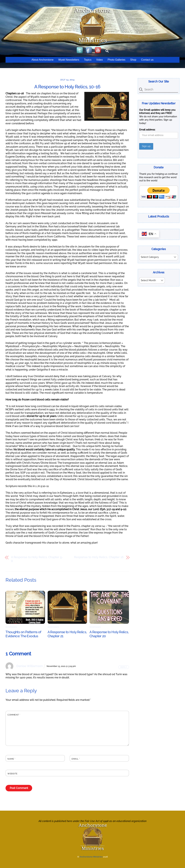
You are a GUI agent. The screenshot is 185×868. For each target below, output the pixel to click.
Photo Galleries (116, 60)
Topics (88, 60)
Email (76, 759)
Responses (11, 627)
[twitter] (80, 50)
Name (11, 759)
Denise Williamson (30, 666)
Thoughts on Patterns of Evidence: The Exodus (23, 634)
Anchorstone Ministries (91, 857)
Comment (14, 715)
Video (99, 60)
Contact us (147, 60)
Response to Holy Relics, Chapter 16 (99, 557)
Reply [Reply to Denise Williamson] (124, 667)
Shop (133, 60)
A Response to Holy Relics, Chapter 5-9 (37, 559)
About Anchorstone (42, 60)
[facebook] (89, 50)
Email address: (147, 130)
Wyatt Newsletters (69, 60)
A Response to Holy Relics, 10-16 (67, 87)
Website (13, 774)
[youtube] (98, 50)
